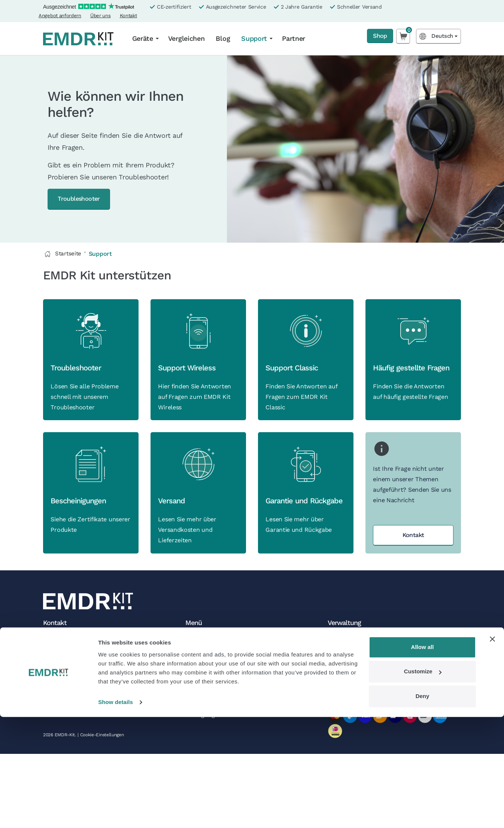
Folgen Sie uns (206, 732)
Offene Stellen (206, 711)
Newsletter (201, 722)
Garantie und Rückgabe (306, 538)
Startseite (63, 254)
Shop (378, 36)
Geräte (143, 38)
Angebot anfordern (60, 16)
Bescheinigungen (80, 538)
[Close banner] (492, 750)
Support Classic (293, 386)
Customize (423, 782)
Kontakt (128, 16)
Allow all (423, 758)
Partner (294, 38)
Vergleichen (186, 38)
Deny (423, 807)
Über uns (101, 16)
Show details (116, 813)
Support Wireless (188, 386)
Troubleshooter (85, 199)
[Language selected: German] (438, 36)
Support (254, 38)
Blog (223, 38)
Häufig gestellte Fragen (413, 386)
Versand (173, 538)
